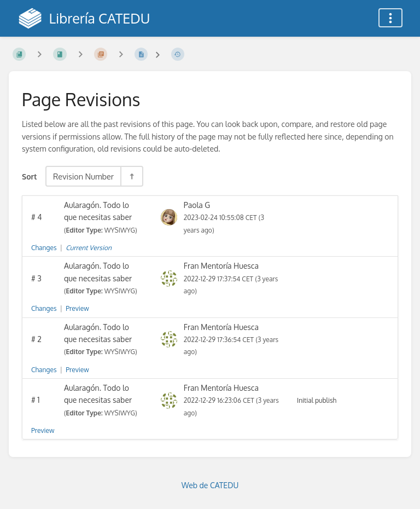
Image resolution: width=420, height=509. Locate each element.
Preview (77, 308)
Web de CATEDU (210, 485)
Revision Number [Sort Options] (83, 176)
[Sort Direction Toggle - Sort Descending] (131, 176)
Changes (44, 248)
